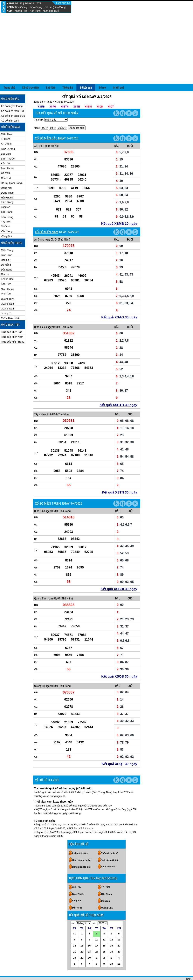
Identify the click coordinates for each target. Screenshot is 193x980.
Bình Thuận (7, 168)
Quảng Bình (8, 299)
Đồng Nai (6, 188)
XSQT (111, 107)
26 (111, 952)
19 (111, 946)
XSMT (10, 11)
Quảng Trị (7, 313)
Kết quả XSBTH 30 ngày (118, 405)
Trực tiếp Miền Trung (13, 342)
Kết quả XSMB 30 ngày (119, 224)
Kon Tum (35, 11)
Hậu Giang (7, 198)
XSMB (10, 3)
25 (104, 952)
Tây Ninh (6, 222)
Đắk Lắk (6, 260)
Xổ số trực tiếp (30, 88)
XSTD (37, 146)
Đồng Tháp (7, 193)
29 (82, 958)
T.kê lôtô (51, 88)
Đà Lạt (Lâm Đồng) (55, 7)
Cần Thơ (6, 178)
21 (74, 952)
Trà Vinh (6, 226)
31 (74, 934)
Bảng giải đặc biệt (81, 867)
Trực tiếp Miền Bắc (12, 332)
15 (82, 946)
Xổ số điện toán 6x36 (13, 116)
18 (104, 946)
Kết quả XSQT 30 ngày (119, 764)
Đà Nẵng (6, 265)
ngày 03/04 (51, 240)
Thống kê (68, 88)
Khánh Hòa (21, 11)
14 (74, 946)
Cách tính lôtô (108, 866)
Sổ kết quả (86, 88)
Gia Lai (5, 274)
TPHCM (5, 139)
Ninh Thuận (7, 289)
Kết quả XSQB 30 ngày (119, 676)
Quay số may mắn (81, 860)
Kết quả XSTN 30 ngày (120, 492)
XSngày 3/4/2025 (64, 102)
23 (89, 952)
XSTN (77, 107)
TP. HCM (106, 887)
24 (97, 952)
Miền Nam (7, 134)
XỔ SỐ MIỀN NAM (47, 232)
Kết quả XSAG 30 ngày (119, 317)
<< (73, 923)
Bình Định (7, 255)
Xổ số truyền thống (12, 106)
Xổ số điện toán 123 (12, 111)
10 (97, 940)
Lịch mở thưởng (80, 853)
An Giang (6, 144)
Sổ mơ (102, 88)
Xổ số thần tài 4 (10, 121)
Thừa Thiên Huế (10, 318)
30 (89, 958)
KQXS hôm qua (63, 3)
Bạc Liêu (6, 154)
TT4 (39, 3)
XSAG (53, 107)
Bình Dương (8, 149)
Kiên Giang (36, 7)
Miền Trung (7, 250)
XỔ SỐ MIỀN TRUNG (48, 503)
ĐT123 (19, 3)
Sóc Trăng (7, 212)
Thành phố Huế (50, 11)
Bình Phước (8, 159)
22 (82, 952)
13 (119, 940)
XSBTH (65, 107)
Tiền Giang (21, 7)
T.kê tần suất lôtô (110, 860)
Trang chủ (9, 88)
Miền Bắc (77, 887)
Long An (6, 207)
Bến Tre (5, 163)
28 (74, 958)
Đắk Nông (7, 270)
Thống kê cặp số (110, 853)
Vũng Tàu (6, 236)
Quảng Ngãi (8, 304)
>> (94, 923)
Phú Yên (6, 294)
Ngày (49, 102)
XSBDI (88, 107)
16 (89, 946)
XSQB (100, 107)
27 (119, 952)
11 (104, 940)
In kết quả (118, 88)
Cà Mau (5, 173)
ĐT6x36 (30, 3)
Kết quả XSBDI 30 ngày (119, 589)
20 (119, 946)
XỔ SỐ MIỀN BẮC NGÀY (50, 138)
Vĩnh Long (7, 231)
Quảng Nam (8, 309)
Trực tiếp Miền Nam (12, 337)
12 (111, 940)
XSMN (10, 7)
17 (97, 946)
